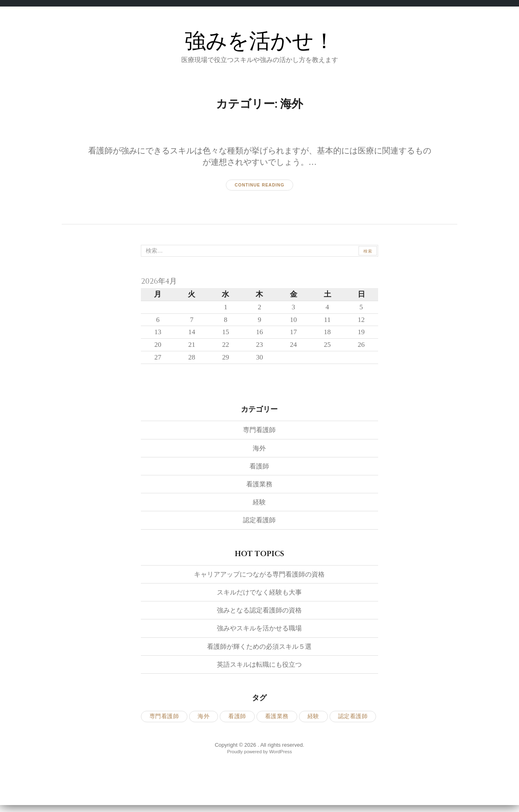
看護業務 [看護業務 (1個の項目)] (277, 721)
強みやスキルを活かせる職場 (259, 632)
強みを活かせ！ (260, 41)
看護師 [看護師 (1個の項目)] (237, 721)
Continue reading (259, 185)
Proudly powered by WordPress (259, 755)
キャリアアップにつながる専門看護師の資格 (259, 578)
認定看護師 (259, 524)
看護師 (259, 470)
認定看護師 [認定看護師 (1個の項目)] (353, 721)
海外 (259, 452)
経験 (259, 506)
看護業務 (259, 488)
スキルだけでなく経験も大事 (259, 596)
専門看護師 (259, 434)
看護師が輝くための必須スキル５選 (259, 650)
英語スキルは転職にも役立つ (259, 668)
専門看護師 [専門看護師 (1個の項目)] (164, 721)
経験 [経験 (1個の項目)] (313, 721)
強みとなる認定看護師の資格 (259, 615)
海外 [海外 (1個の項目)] (204, 721)
